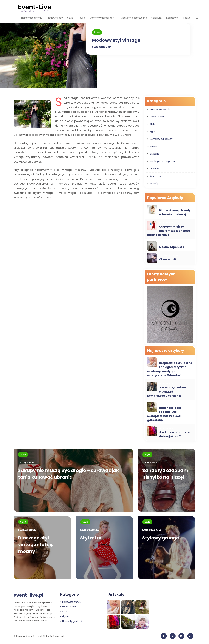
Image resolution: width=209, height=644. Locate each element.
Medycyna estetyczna (134, 18)
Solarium (156, 18)
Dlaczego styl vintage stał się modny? (36, 545)
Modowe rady (55, 18)
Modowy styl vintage (116, 40)
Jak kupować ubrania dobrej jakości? (175, 434)
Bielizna (154, 146)
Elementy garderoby (103, 18)
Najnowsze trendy (32, 18)
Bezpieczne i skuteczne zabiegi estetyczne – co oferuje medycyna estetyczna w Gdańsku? (170, 369)
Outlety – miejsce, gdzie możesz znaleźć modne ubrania (169, 231)
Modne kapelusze (172, 247)
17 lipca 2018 (150, 463)
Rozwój (187, 18)
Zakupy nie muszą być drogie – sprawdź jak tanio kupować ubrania (69, 474)
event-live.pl (29, 596)
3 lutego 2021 (26, 463)
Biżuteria (154, 154)
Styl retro (91, 538)
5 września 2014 (102, 47)
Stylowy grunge (161, 538)
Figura (81, 18)
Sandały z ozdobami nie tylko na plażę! (166, 474)
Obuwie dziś (168, 259)
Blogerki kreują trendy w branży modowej (175, 212)
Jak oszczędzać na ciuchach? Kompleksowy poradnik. (167, 392)
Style (70, 18)
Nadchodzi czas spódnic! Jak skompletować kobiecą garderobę (164, 414)
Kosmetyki (172, 18)
